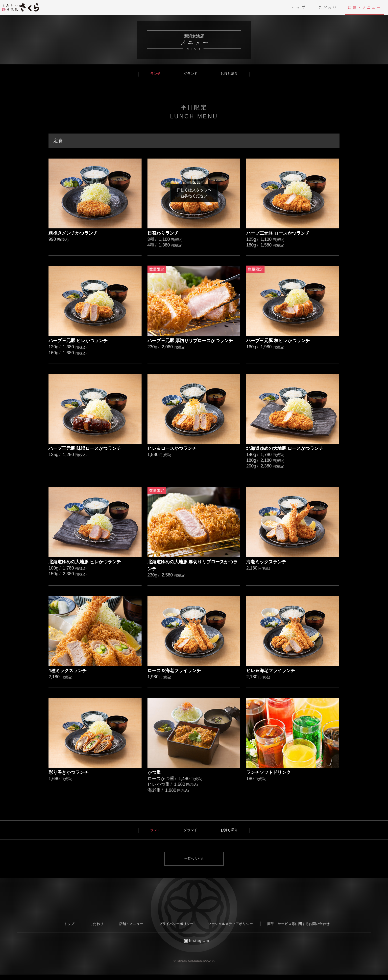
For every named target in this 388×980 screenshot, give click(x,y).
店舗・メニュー (361, 7)
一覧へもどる (194, 859)
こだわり (318, 7)
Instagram (200, 945)
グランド (190, 74)
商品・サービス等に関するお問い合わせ (306, 925)
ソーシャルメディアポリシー (233, 925)
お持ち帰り (222, 74)
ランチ (162, 74)
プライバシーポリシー (175, 925)
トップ (286, 7)
